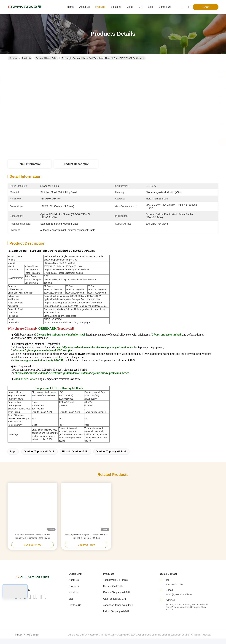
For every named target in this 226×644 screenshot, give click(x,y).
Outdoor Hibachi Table (46, 58)
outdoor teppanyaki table (111, 457)
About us (74, 585)
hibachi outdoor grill (75, 457)
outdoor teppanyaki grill (39, 457)
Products (26, 58)
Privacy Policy (22, 640)
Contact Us (75, 611)
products (100, 7)
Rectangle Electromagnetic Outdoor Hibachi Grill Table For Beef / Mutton (86, 542)
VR (141, 7)
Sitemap (35, 640)
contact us (165, 7)
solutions (116, 7)
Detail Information (29, 164)
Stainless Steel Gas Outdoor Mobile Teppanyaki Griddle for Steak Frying (33, 542)
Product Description (76, 164)
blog (151, 7)
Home (70, 7)
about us (84, 7)
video (130, 7)
